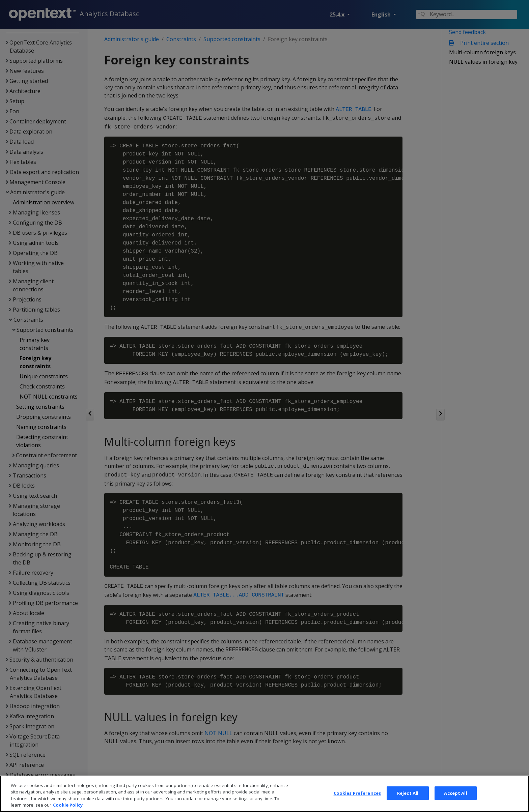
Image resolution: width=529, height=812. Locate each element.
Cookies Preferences (357, 802)
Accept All (455, 802)
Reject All (408, 802)
